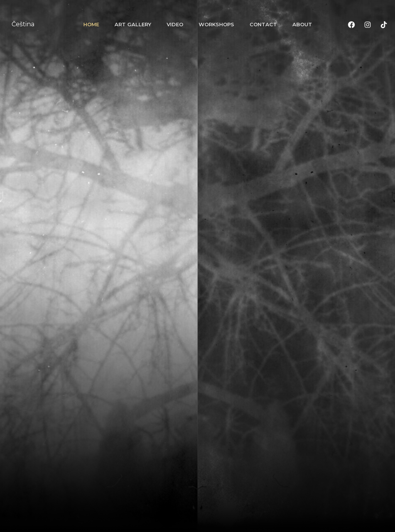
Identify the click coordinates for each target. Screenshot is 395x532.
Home (91, 24)
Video (175, 24)
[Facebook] (351, 25)
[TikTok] (384, 25)
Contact (263, 24)
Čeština (23, 24)
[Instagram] (368, 25)
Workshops (216, 24)
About (302, 24)
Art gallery (133, 24)
